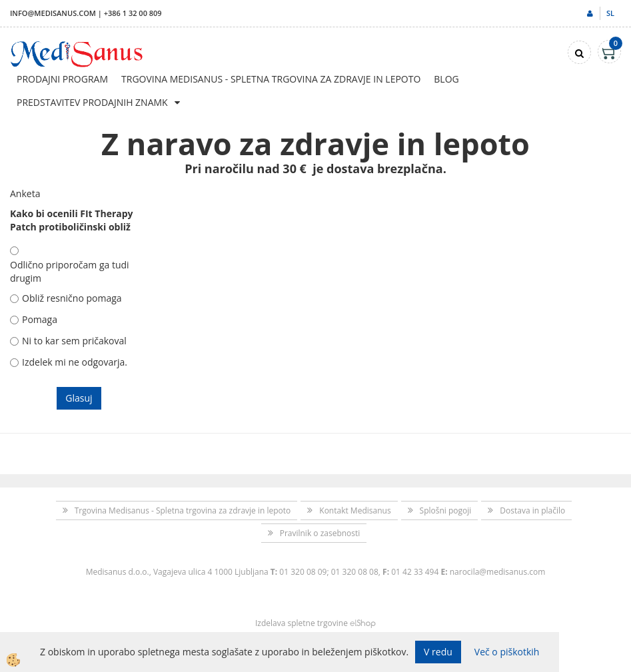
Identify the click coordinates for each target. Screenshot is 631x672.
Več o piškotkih (507, 652)
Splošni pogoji (446, 510)
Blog (446, 79)
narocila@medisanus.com (498, 572)
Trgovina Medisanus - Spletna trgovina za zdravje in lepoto (271, 79)
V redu (438, 652)
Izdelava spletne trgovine (302, 623)
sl (610, 13)
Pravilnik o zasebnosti (320, 533)
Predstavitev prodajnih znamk (92, 102)
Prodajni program (62, 79)
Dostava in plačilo (532, 510)
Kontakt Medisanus (355, 510)
